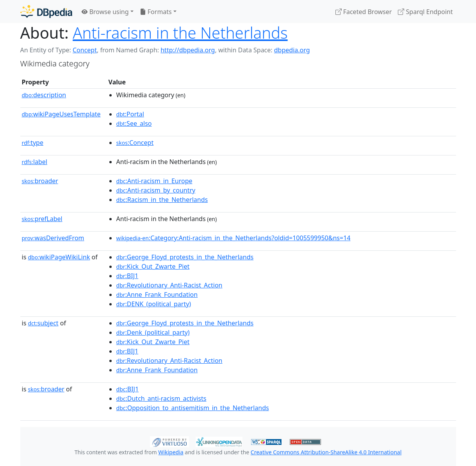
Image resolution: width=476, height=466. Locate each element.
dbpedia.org (292, 50)
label (35, 162)
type (33, 143)
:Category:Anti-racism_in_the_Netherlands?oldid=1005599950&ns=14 (234, 238)
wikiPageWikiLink (59, 257)
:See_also (134, 123)
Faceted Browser (364, 12)
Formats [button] (156, 12)
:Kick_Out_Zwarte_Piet (153, 266)
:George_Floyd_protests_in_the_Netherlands (185, 257)
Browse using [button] (105, 12)
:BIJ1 (127, 276)
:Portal (130, 114)
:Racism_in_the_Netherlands (162, 200)
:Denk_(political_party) (153, 332)
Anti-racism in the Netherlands (180, 33)
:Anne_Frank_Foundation (157, 295)
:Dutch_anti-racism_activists (161, 398)
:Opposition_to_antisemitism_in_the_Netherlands (193, 408)
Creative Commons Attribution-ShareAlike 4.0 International (326, 452)
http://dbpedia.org (188, 50)
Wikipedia (171, 452)
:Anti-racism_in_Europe (154, 181)
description (44, 95)
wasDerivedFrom (53, 238)
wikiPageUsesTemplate (61, 114)
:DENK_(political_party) (154, 304)
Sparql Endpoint (425, 12)
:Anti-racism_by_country (156, 190)
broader (40, 181)
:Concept (135, 143)
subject (43, 323)
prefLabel (42, 219)
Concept (85, 50)
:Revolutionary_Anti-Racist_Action (169, 285)
